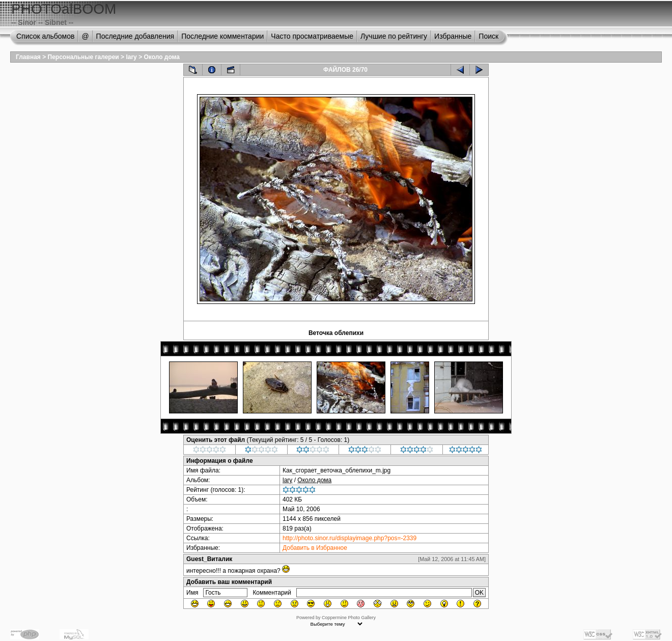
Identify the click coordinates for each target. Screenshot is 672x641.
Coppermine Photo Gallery (349, 618)
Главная (28, 57)
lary (131, 57)
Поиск (488, 36)
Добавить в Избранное (315, 548)
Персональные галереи (83, 57)
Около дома (162, 57)
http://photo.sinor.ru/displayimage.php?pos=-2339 (349, 538)
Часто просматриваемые (312, 36)
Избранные (453, 36)
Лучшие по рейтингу (394, 36)
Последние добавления (135, 36)
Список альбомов (45, 36)
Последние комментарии (222, 36)
